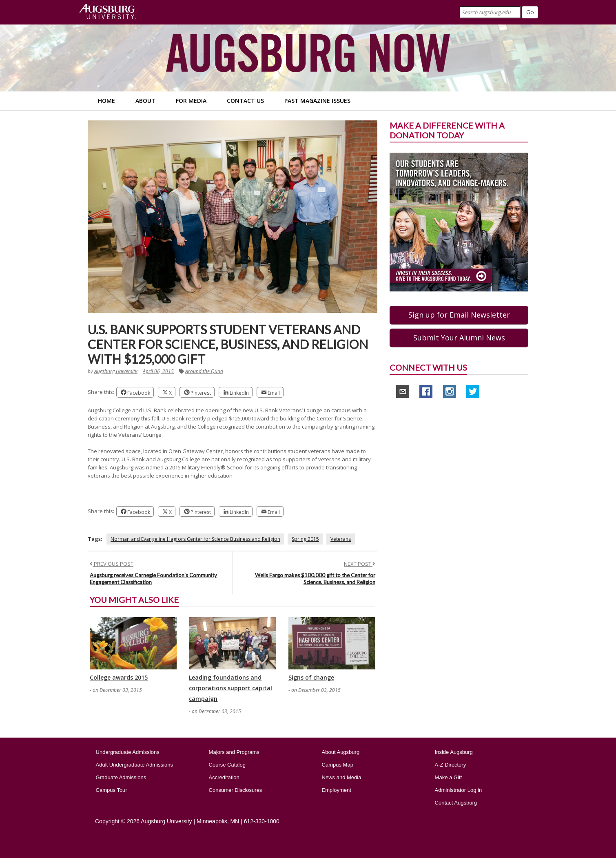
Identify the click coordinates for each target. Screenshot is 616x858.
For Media (191, 101)
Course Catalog (227, 765)
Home (106, 101)
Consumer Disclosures (236, 790)
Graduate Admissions (121, 777)
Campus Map (338, 765)
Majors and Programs (234, 752)
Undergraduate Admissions (128, 752)
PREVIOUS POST (112, 564)
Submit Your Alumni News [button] (459, 338)
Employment (337, 790)
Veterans (341, 539)
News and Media (342, 777)
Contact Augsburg (456, 803)
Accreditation (224, 777)
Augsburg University (116, 371)
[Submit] (530, 12)
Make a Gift (448, 777)
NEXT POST (360, 564)
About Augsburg (341, 752)
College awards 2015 (119, 677)
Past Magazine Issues (317, 101)
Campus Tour (112, 790)
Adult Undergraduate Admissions (134, 765)
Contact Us (245, 101)
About (145, 101)
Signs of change (311, 677)
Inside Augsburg (454, 752)
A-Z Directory (451, 765)
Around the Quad (204, 371)
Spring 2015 (305, 539)
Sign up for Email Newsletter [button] (459, 315)
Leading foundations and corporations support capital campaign (230, 688)
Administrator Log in (459, 790)
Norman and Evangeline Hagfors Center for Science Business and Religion (195, 539)
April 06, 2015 (158, 371)
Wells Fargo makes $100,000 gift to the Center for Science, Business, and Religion (315, 579)
